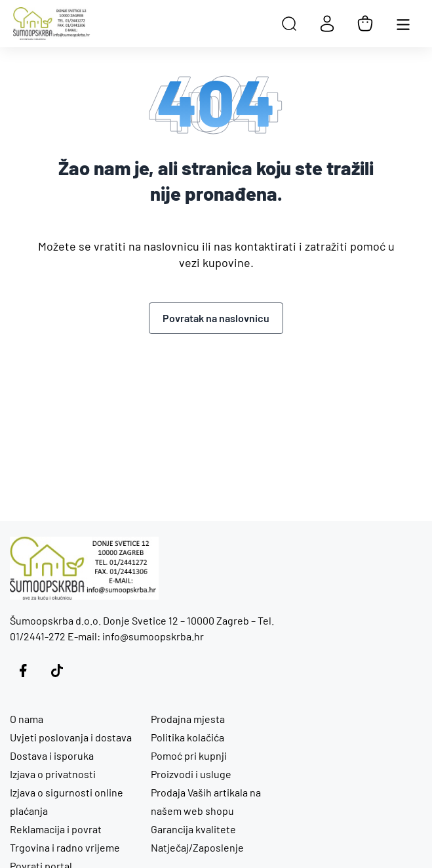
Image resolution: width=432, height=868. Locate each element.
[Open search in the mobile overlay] (289, 24)
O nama (27, 719)
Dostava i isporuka (52, 755)
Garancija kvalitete (193, 829)
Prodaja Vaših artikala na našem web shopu (206, 801)
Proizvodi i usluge (191, 774)
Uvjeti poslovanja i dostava (71, 737)
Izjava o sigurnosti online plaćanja (67, 801)
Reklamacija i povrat (56, 829)
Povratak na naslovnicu (216, 318)
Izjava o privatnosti (53, 774)
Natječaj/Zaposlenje (197, 847)
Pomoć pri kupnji (189, 755)
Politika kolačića (187, 737)
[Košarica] (365, 24)
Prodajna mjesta (188, 719)
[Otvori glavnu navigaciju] (403, 24)
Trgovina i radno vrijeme (65, 847)
